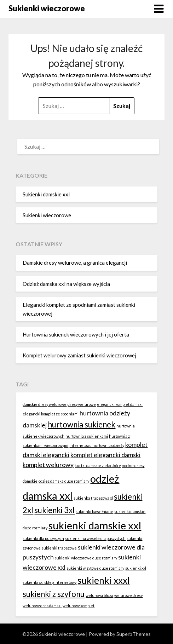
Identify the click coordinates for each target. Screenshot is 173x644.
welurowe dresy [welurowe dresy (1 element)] (128, 595)
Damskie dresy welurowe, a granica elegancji (75, 263)
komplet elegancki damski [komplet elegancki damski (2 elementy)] (105, 455)
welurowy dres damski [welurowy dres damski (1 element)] (42, 606)
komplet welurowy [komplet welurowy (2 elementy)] (48, 465)
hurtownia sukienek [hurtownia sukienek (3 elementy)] (82, 424)
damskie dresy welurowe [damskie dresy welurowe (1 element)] (45, 404)
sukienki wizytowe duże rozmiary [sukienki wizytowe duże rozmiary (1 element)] (95, 568)
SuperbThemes (134, 634)
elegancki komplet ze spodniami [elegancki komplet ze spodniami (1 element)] (51, 414)
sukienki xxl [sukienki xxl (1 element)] (136, 568)
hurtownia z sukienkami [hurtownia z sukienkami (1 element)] (87, 436)
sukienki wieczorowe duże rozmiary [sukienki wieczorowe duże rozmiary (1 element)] (86, 558)
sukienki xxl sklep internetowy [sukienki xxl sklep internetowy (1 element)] (50, 582)
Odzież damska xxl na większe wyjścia (66, 284)
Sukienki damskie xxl (46, 194)
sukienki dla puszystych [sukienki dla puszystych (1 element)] (43, 538)
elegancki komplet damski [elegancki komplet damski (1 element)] (120, 404)
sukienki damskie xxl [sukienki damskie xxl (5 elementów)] (95, 525)
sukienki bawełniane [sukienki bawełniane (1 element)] (94, 511)
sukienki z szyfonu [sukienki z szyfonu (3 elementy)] (54, 594)
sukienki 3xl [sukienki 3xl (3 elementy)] (54, 510)
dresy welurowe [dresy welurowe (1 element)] (82, 404)
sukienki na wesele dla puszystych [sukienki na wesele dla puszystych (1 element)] (95, 538)
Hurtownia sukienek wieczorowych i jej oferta (76, 334)
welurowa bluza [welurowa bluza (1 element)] (99, 595)
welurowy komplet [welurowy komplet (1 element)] (79, 606)
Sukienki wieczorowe (47, 8)
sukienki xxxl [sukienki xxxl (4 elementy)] (104, 580)
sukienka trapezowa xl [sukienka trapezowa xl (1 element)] (93, 498)
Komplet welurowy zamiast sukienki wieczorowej (79, 355)
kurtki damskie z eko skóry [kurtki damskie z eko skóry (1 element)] (98, 465)
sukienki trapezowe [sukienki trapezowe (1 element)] (59, 548)
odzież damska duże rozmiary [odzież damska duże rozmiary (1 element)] (64, 481)
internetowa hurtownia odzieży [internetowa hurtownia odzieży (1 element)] (97, 445)
